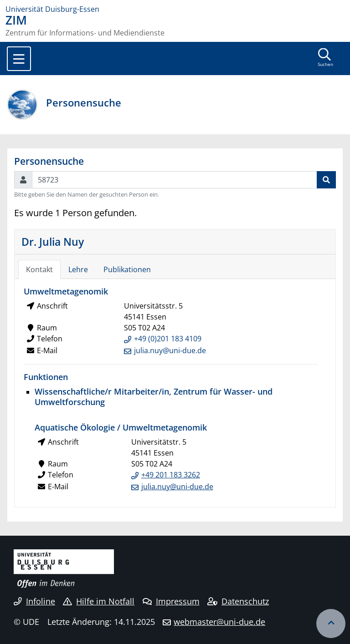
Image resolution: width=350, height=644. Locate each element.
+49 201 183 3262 (171, 475)
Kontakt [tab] (39, 269)
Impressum (171, 601)
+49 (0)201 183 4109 (168, 339)
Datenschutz (238, 601)
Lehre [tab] (78, 269)
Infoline (34, 601)
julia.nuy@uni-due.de (170, 350)
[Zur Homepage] (175, 9)
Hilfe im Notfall (99, 601)
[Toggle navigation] (19, 59)
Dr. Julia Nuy (53, 242)
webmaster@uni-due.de (219, 622)
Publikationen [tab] (127, 269)
